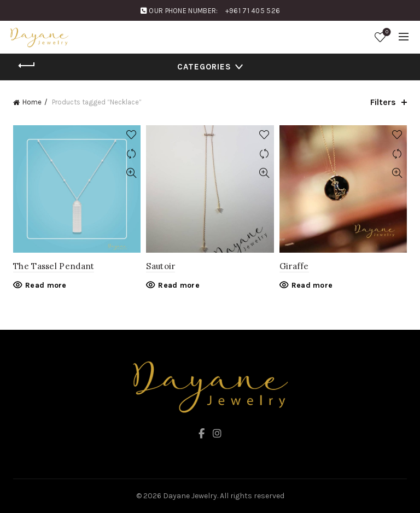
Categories (204, 67)
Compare (131, 154)
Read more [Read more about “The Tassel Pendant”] (46, 285)
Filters (383, 102)
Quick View (131, 173)
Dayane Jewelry (190, 496)
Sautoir (161, 266)
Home (32, 102)
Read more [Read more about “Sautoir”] (179, 285)
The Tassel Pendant (54, 266)
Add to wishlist (131, 135)
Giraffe (294, 266)
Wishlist (386, 33)
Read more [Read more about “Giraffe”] (312, 285)
